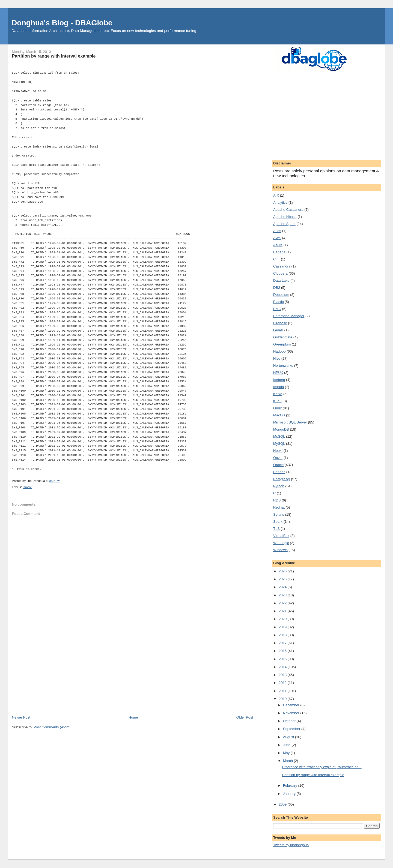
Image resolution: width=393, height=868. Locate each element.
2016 (283, 651)
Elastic (278, 302)
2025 (283, 579)
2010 (283, 699)
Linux (277, 408)
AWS (277, 238)
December (292, 705)
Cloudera (280, 273)
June (287, 745)
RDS (277, 500)
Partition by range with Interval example (313, 775)
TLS (276, 529)
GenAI (278, 330)
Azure (278, 245)
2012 (283, 683)
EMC (277, 309)
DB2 (277, 288)
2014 (283, 667)
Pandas (279, 472)
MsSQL (279, 436)
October (290, 721)
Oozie (278, 458)
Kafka (278, 394)
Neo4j (278, 451)
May (287, 753)
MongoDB (281, 429)
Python (279, 486)
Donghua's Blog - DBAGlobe (62, 23)
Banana (279, 252)
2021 (283, 611)
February (291, 786)
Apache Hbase (285, 217)
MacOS (279, 415)
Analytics (280, 202)
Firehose (280, 323)
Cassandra (282, 266)
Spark (278, 522)
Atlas (277, 231)
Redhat (279, 507)
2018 (283, 635)
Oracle (27, 487)
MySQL (279, 444)
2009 (283, 804)
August (289, 737)
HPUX (278, 373)
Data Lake (281, 280)
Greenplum (282, 344)
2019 (283, 627)
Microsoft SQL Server (290, 422)
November (292, 713)
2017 (283, 643)
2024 (283, 587)
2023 (283, 595)
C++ (277, 259)
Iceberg (279, 380)
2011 (283, 691)
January (290, 794)
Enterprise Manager (289, 316)
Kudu (277, 401)
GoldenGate (283, 337)
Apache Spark (284, 224)
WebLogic (281, 543)
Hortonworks (283, 366)
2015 (283, 659)
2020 (283, 619)
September (292, 729)
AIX (276, 195)
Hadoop (279, 351)
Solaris (279, 514)
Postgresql (282, 479)
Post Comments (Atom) (52, 727)
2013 (283, 675)
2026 (283, 571)
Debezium (281, 295)
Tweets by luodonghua (291, 845)
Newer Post (21, 717)
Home (133, 717)
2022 (283, 603)
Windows (280, 550)
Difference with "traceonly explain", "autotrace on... (322, 767)
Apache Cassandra (288, 210)
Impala (279, 387)
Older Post (245, 717)
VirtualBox (281, 536)
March (288, 761)
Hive (277, 358)
